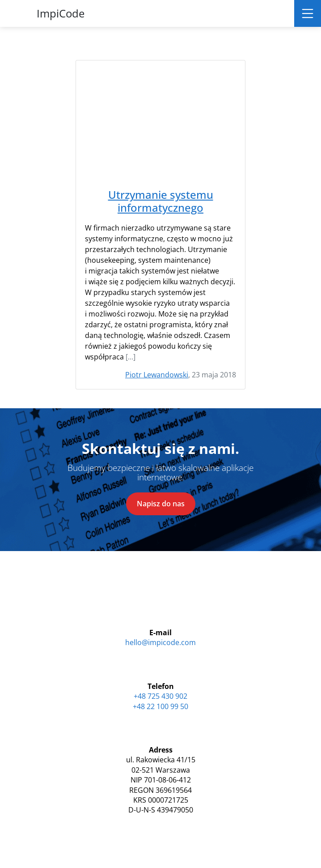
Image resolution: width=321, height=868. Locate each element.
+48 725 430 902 (160, 696)
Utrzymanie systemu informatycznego (161, 201)
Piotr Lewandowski (157, 375)
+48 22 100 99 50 (160, 706)
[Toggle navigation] (308, 13)
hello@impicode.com (160, 642)
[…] (131, 357)
